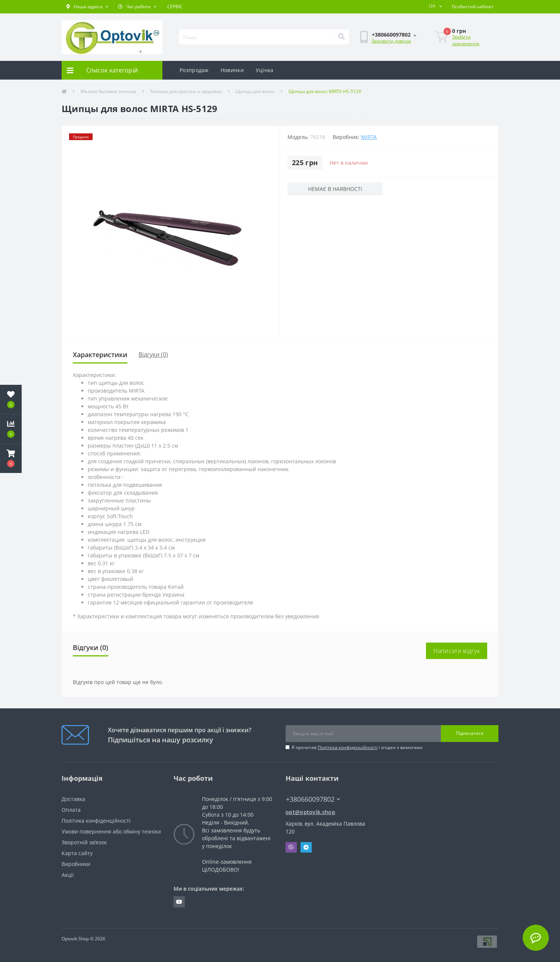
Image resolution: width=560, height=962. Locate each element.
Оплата (71, 810)
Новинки (232, 70)
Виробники (76, 864)
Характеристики (100, 355)
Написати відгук (457, 651)
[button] (87, 7)
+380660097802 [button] (313, 799)
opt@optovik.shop (310, 812)
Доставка (73, 799)
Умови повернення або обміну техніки (111, 831)
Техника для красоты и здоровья (186, 91)
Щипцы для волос (255, 91)
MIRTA (369, 137)
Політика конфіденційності (348, 747)
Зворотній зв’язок (84, 842)
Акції (68, 875)
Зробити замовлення (466, 40)
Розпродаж (194, 70)
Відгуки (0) (153, 355)
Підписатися (470, 733)
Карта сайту (77, 853)
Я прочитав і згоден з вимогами (357, 747)
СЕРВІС (175, 7)
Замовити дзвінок (391, 41)
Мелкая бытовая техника (108, 91)
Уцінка (265, 70)
